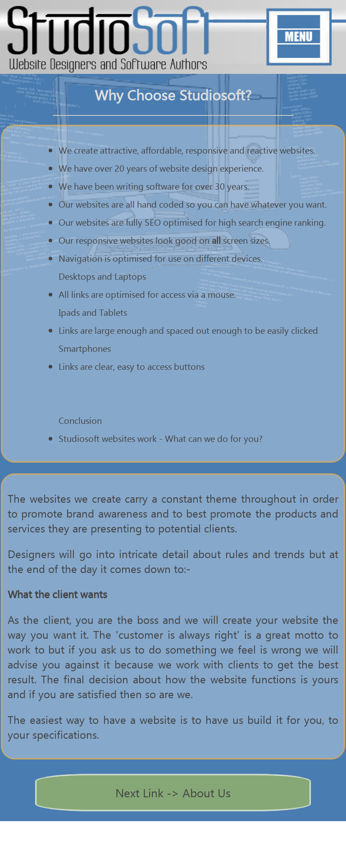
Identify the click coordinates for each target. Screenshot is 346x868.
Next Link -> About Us (173, 792)
